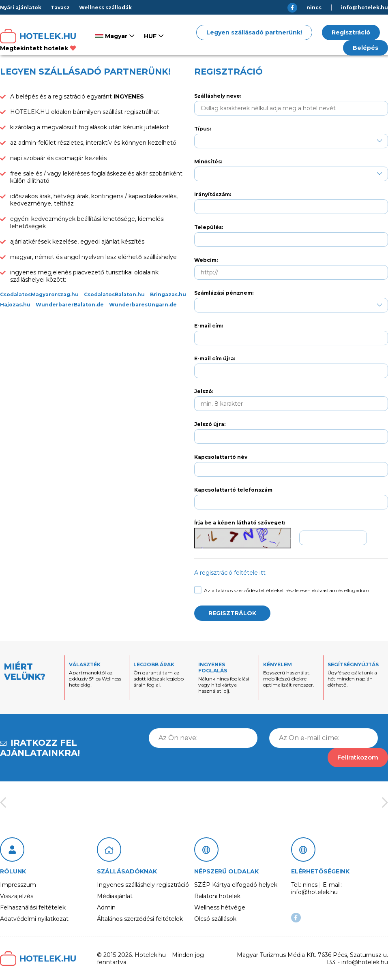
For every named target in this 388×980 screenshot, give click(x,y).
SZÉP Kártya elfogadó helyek (236, 885)
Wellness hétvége (220, 907)
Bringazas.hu (168, 294)
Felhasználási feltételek (33, 907)
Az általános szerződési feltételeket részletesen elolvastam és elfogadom (282, 591)
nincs (314, 7)
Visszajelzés (17, 896)
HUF (150, 36)
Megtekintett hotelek (38, 48)
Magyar (111, 36)
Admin (106, 907)
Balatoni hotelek (217, 896)
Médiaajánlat (115, 896)
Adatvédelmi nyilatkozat (34, 919)
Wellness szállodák (105, 7)
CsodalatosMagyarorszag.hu (39, 294)
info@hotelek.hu (364, 7)
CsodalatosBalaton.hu (114, 294)
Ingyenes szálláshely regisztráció (143, 885)
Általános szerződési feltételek (140, 919)
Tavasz (60, 7)
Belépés (365, 48)
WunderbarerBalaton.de (70, 305)
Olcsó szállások (215, 919)
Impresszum (18, 885)
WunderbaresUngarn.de (143, 305)
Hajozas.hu (15, 305)
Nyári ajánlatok (21, 7)
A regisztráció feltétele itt (230, 573)
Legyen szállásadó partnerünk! (254, 32)
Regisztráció (351, 32)
